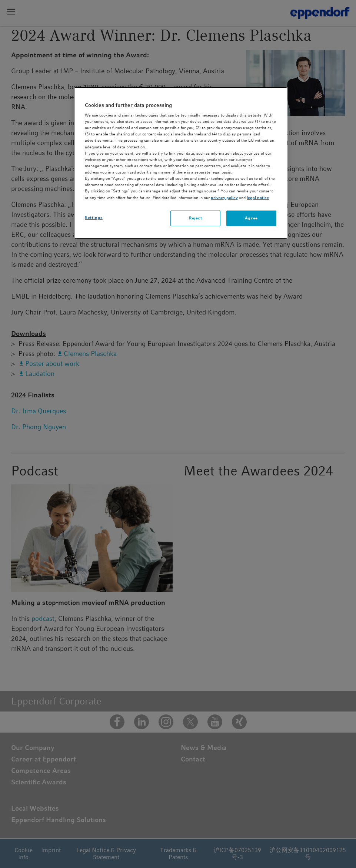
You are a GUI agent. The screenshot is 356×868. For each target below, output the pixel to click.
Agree (251, 218)
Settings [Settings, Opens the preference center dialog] (94, 218)
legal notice (258, 198)
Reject (195, 218)
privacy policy (224, 198)
